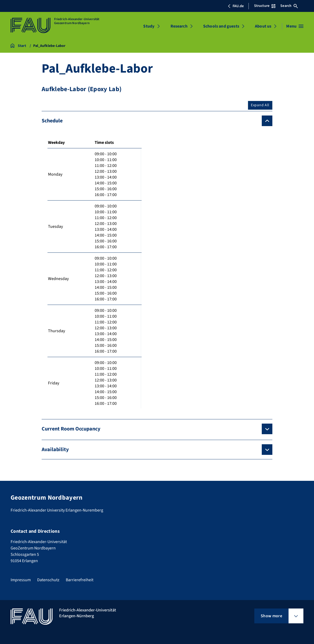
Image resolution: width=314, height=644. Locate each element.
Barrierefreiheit (80, 580)
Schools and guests (221, 26)
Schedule (52, 121)
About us (263, 26)
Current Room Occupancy (71, 429)
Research (179, 26)
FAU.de (236, 6)
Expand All (260, 105)
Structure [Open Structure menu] (265, 6)
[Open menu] (295, 26)
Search (289, 6)
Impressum (21, 580)
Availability (55, 450)
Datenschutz (48, 580)
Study (149, 26)
